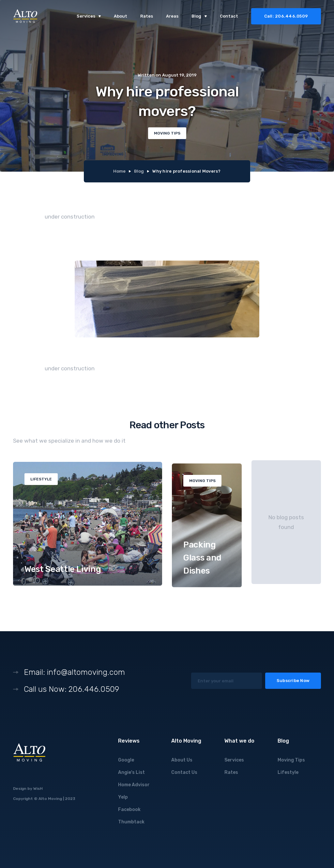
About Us (182, 760)
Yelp (123, 797)
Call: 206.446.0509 (286, 16)
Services (234, 760)
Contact (229, 16)
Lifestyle (288, 772)
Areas (172, 16)
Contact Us (184, 772)
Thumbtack (131, 822)
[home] (25, 16)
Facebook (129, 810)
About (121, 16)
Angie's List (131, 772)
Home (119, 171)
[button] (89, 16)
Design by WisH (28, 789)
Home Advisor (134, 785)
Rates (147, 16)
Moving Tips (291, 760)
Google (126, 760)
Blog (139, 171)
